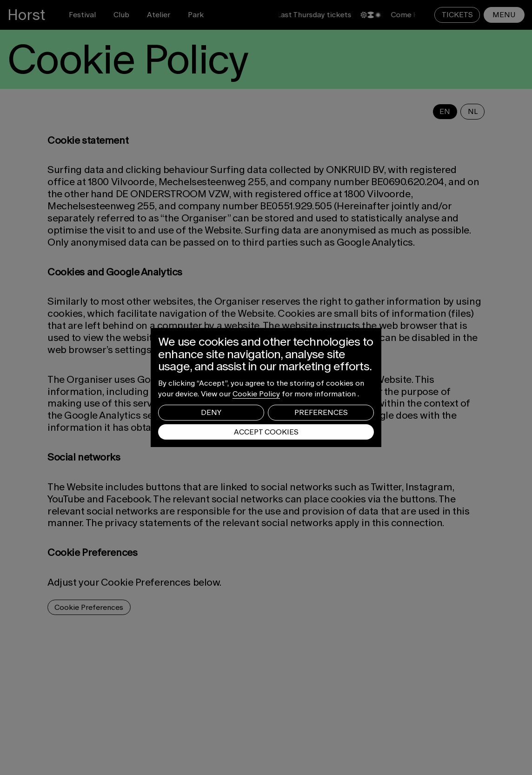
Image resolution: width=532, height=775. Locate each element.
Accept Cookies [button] (266, 432)
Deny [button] (211, 412)
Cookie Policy (256, 394)
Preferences (321, 412)
